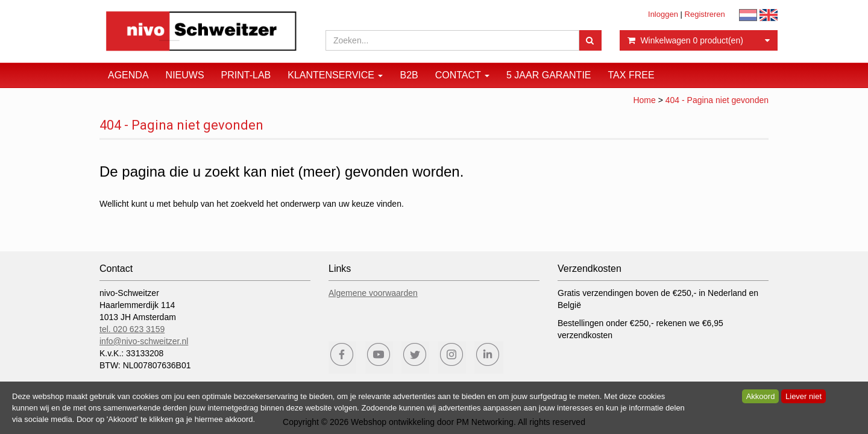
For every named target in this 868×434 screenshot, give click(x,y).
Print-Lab (246, 75)
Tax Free (631, 75)
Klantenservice (335, 75)
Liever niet (804, 396)
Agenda (128, 75)
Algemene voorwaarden (373, 293)
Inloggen (663, 14)
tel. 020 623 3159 (132, 329)
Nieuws (185, 75)
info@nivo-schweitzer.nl (144, 341)
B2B (409, 75)
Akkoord (761, 396)
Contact (462, 75)
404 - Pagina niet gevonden (717, 100)
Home (644, 100)
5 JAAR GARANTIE (549, 75)
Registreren (705, 14)
